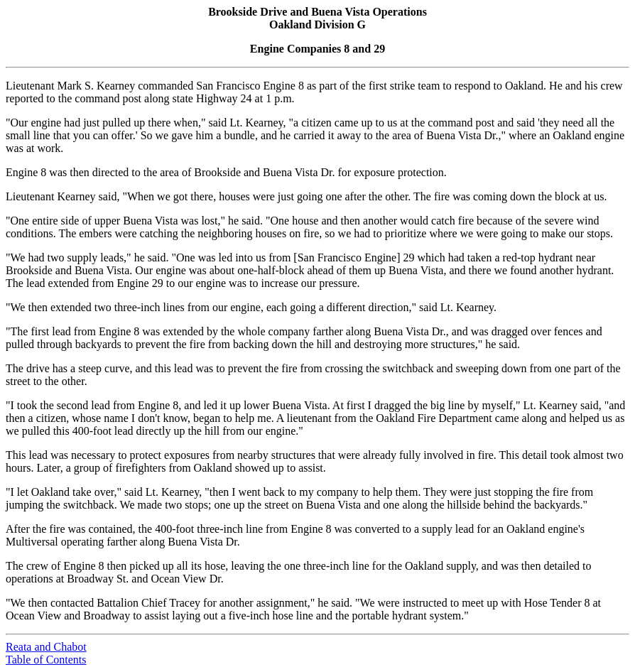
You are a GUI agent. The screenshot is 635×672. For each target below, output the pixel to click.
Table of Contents (46, 660)
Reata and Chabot (46, 647)
